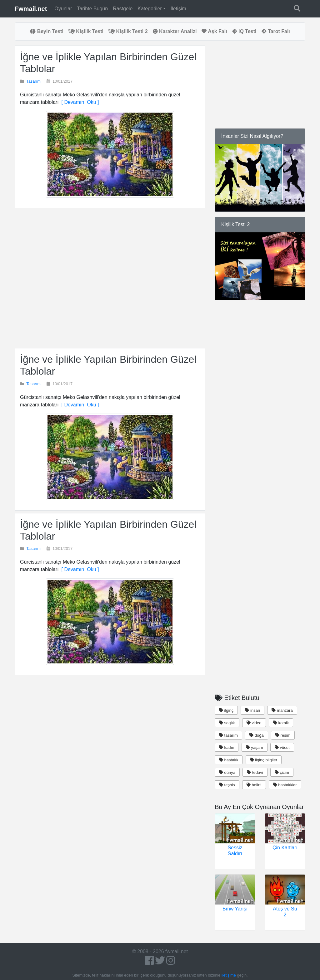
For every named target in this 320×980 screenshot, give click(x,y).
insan (252, 710)
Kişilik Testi (86, 31)
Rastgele (123, 9)
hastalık (229, 760)
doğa (257, 735)
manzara (282, 710)
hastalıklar (285, 785)
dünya (227, 772)
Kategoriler (150, 9)
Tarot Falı (276, 31)
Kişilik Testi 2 (128, 31)
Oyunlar (63, 9)
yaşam (255, 747)
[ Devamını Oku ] (79, 102)
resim (283, 735)
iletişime (229, 975)
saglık (227, 723)
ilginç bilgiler (264, 760)
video (254, 723)
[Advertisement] (110, 278)
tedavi (255, 772)
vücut (282, 747)
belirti (254, 785)
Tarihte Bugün (92, 9)
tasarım (228, 735)
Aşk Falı (214, 31)
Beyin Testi (47, 31)
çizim (282, 772)
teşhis (227, 785)
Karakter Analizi (175, 31)
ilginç (226, 710)
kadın (227, 747)
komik (281, 723)
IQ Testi (244, 31)
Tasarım (33, 81)
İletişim (178, 9)
